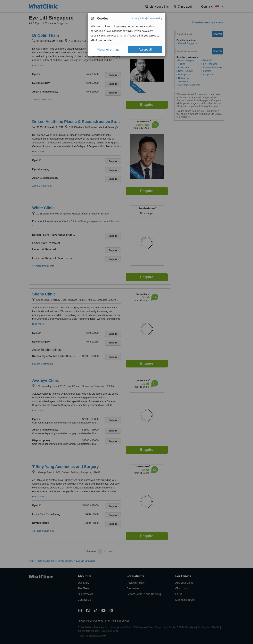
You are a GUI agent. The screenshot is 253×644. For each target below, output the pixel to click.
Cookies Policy (155, 18)
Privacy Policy (139, 18)
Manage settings (108, 49)
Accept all (145, 49)
